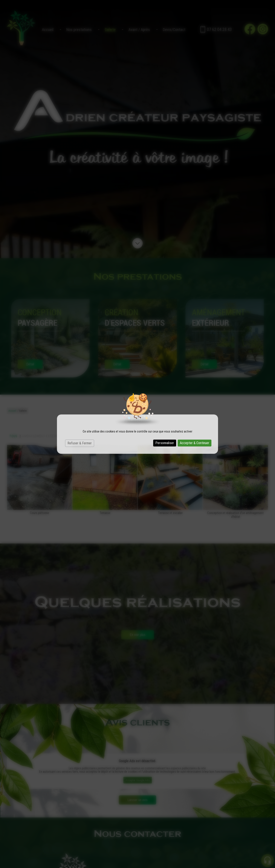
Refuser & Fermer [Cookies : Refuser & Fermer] (80, 443)
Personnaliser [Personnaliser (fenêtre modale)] (165, 443)
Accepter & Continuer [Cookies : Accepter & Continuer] (195, 443)
